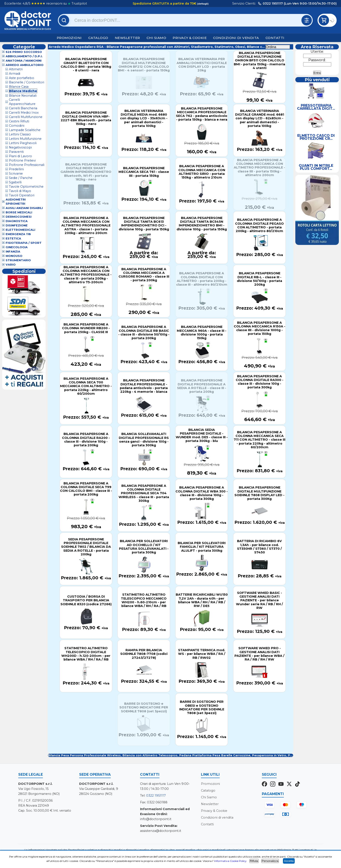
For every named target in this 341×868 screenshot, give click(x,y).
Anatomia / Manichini (24, 61)
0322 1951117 (156, 796)
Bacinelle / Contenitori (27, 82)
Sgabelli (15, 182)
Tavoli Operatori (22, 195)
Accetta (289, 861)
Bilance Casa (19, 87)
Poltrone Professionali (27, 165)
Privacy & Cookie (190, 38)
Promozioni (69, 38)
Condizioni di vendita (236, 38)
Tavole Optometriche (26, 187)
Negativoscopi (20, 147)
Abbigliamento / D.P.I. (24, 56)
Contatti (275, 38)
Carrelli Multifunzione (26, 117)
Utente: (317, 51)
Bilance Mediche (23, 91)
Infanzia (13, 252)
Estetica (13, 238)
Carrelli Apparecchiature (22, 102)
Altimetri (16, 69)
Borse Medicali (19, 212)
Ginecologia (17, 247)
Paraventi (16, 152)
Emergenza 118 (18, 234)
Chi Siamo (156, 38)
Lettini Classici (20, 134)
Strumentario (18, 260)
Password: (317, 60)
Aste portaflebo (22, 78)
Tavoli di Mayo (20, 191)
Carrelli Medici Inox (24, 113)
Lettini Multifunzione (25, 139)
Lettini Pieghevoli (23, 143)
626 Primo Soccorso (24, 52)
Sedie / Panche (21, 178)
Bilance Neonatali (23, 96)
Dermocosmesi (19, 217)
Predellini (16, 169)
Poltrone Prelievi (22, 160)
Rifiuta (254, 861)
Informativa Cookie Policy (230, 861)
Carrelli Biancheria (23, 108)
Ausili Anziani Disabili (24, 208)
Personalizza (270, 861)
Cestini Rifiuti (19, 121)
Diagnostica (17, 221)
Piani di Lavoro (20, 156)
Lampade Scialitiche (25, 130)
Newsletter (127, 38)
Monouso (14, 256)
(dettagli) (202, 4)
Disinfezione (17, 225)
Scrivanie (16, 174)
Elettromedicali (20, 230)
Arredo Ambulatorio (25, 65)
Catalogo (98, 38)
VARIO (11, 265)
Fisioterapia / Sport (24, 243)
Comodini (17, 126)
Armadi (15, 74)
